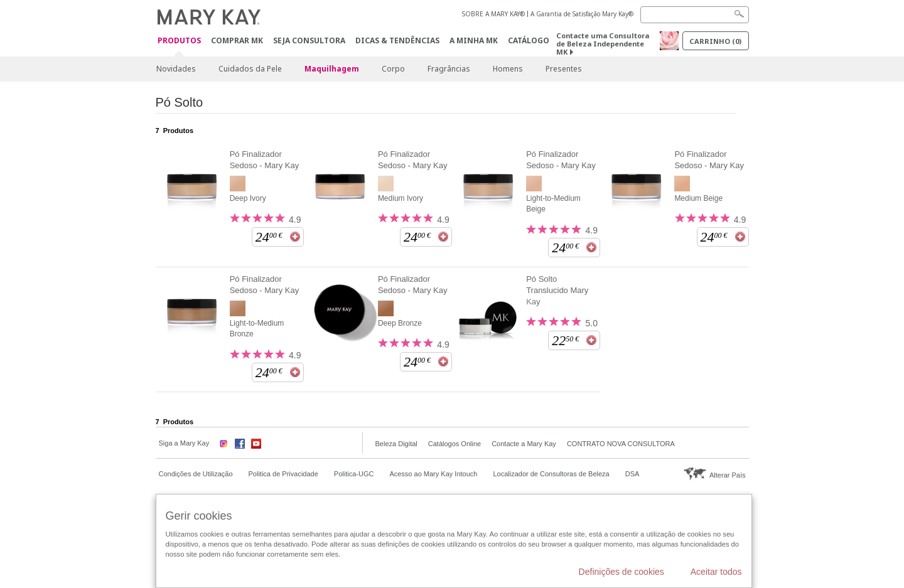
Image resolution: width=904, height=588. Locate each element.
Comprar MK (237, 40)
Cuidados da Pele (250, 69)
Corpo (393, 69)
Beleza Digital (396, 444)
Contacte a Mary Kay (524, 444)
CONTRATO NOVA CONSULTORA (621, 444)
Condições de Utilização (196, 474)
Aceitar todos (716, 572)
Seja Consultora (309, 40)
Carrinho (715, 41)
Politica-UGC (354, 474)
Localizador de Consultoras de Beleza (551, 474)
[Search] (695, 15)
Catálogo (529, 40)
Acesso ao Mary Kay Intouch (433, 474)
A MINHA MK (474, 40)
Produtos (179, 41)
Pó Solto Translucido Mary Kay (557, 290)
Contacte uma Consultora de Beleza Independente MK (603, 44)
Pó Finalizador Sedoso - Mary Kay (265, 160)
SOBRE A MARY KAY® (493, 14)
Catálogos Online (455, 444)
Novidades (176, 69)
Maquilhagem (332, 69)
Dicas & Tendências (397, 40)
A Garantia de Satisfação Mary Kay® (582, 14)
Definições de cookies (621, 572)
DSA (632, 474)
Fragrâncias (449, 69)
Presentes (564, 69)
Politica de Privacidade (283, 474)
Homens (508, 69)
